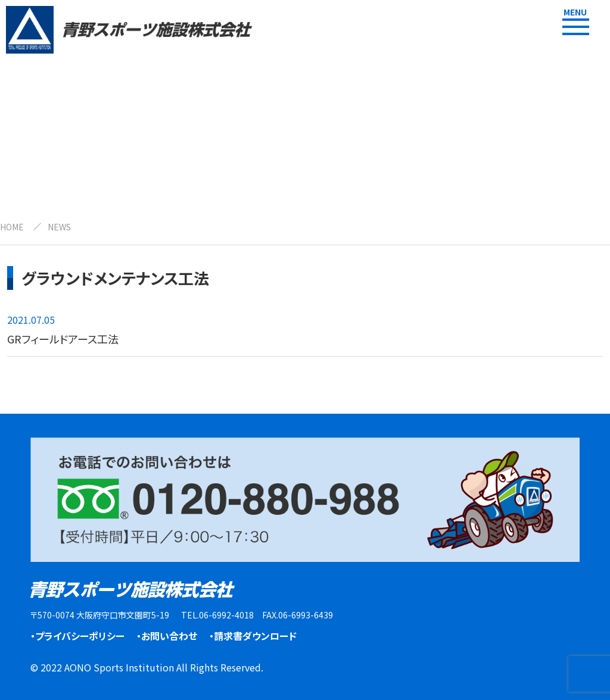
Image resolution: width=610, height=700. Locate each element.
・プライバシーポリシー (77, 636)
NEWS (59, 227)
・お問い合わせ (167, 636)
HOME (12, 227)
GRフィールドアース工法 (63, 339)
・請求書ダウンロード (253, 636)
